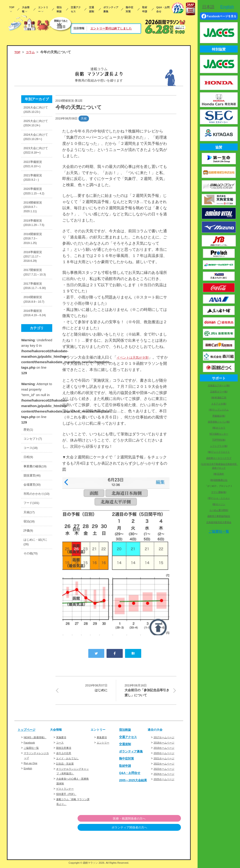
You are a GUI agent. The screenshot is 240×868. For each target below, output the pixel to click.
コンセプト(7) (34, 498)
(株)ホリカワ (219, 428)
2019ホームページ (166, 750)
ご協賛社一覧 (33, 755)
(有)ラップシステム (219, 410)
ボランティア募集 (111, 9)
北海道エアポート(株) (219, 385)
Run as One (32, 771)
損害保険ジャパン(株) (219, 422)
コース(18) (32, 508)
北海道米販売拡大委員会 (219, 522)
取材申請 (145, 9)
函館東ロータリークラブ (219, 458)
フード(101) (33, 581)
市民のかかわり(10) (35, 568)
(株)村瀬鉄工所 (219, 398)
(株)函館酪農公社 (219, 480)
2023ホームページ (166, 771)
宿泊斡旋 (59, 9)
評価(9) (29, 612)
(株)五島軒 (219, 474)
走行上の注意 (65, 756)
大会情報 (26, 9)
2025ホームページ (166, 782)
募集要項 (103, 740)
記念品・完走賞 (67, 766)
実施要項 (62, 740)
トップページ (28, 732)
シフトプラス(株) (219, 446)
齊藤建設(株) (219, 416)
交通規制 (91, 9)
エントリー (43, 9)
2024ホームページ (166, 777)
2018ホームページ (166, 745)
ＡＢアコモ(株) (219, 404)
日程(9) (29, 518)
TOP (12, 7)
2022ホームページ (166, 766)
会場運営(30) (33, 555)
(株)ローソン (219, 504)
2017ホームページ (166, 740)
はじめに (84, 688)
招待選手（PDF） (68, 797)
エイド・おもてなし (69, 761)
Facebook (30, 750)
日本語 (208, 7)
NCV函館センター (219, 434)
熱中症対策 (129, 9)
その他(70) (32, 638)
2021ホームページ (166, 761)
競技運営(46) (33, 544)
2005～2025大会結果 (132, 785)
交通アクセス (76, 9)
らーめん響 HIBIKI (219, 510)
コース (61, 745)
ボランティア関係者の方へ (157, 830)
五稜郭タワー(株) (219, 392)
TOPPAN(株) (219, 440)
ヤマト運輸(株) (219, 492)
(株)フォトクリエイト (219, 452)
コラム (32, 52)
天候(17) (30, 591)
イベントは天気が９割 (136, 357)
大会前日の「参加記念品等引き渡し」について (148, 691)
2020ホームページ (166, 756)
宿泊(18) (30, 601)
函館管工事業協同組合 (219, 516)
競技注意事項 (65, 750)
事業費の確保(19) (34, 531)
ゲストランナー (67, 791)
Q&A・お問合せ (163, 9)
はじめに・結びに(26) (35, 625)
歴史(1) (29, 488)
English (29, 776)
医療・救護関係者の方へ (158, 821)
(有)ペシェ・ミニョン (219, 498)
